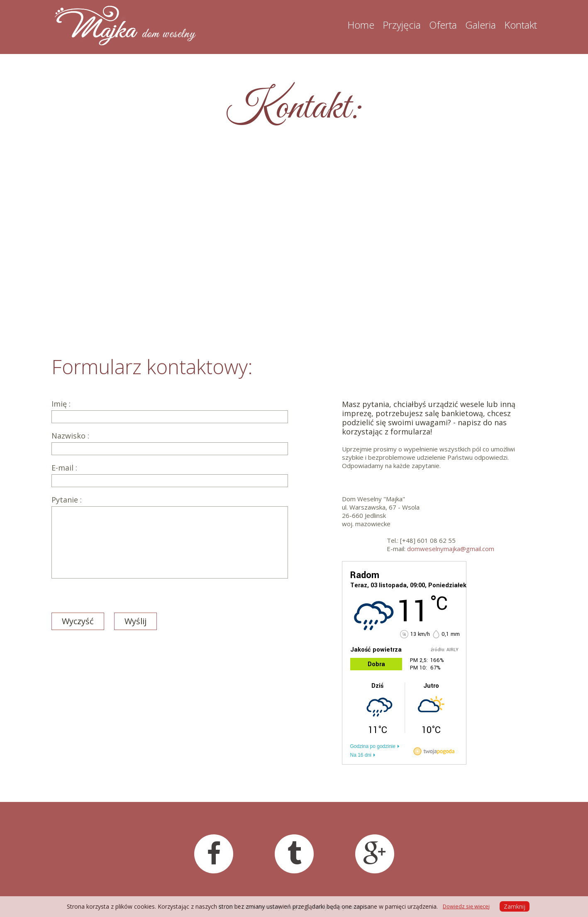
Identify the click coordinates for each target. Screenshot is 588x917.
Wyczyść (78, 621)
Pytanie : (170, 537)
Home (361, 25)
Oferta (443, 25)
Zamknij (515, 906)
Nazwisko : (170, 443)
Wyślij (135, 621)
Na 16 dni (361, 755)
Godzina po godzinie (373, 746)
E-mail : (170, 475)
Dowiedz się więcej (466, 906)
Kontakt (521, 25)
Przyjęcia (402, 25)
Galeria (481, 25)
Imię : (170, 411)
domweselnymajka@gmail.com (451, 549)
